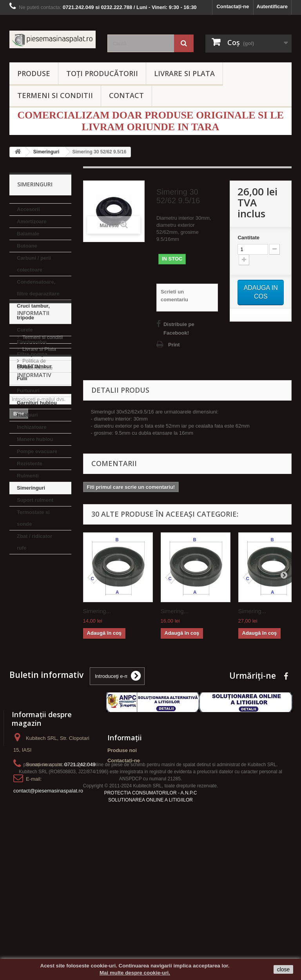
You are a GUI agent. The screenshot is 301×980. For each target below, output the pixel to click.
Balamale (28, 234)
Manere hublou (35, 439)
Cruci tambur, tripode (33, 312)
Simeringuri (31, 488)
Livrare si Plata (39, 611)
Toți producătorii (102, 73)
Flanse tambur (34, 366)
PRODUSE (34, 73)
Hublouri (27, 415)
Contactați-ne (233, 6)
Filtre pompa (32, 354)
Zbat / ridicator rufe (34, 542)
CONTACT (126, 95)
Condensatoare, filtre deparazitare (38, 288)
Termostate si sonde (33, 518)
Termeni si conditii (43, 599)
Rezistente (30, 464)
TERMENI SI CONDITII (55, 95)
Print (174, 345)
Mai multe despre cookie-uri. (135, 973)
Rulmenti (28, 476)
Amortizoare (32, 221)
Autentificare (272, 6)
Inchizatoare (32, 427)
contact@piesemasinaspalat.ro (48, 875)
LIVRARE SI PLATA (184, 73)
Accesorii (28, 209)
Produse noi (122, 835)
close (284, 969)
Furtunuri (28, 391)
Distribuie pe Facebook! (179, 329)
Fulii (22, 378)
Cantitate (248, 238)
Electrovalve (32, 342)
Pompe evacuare (37, 451)
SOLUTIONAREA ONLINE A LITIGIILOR (150, 934)
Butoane (27, 246)
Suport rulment (35, 500)
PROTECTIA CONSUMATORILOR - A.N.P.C (151, 927)
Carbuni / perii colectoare (34, 264)
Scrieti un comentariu (174, 296)
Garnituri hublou (37, 403)
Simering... (97, 611)
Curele (25, 330)
